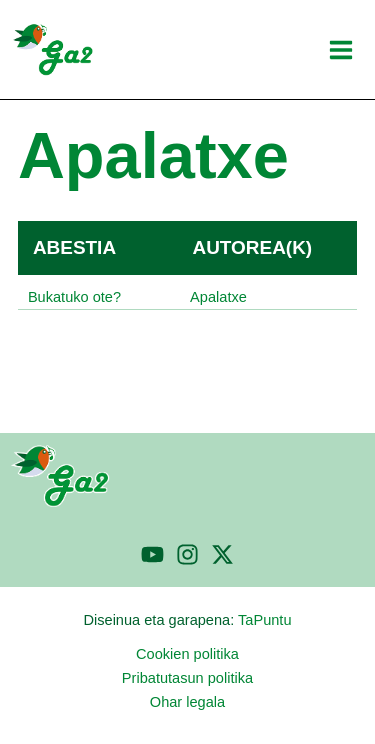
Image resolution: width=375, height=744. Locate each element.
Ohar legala (187, 702)
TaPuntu (265, 620)
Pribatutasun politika (187, 678)
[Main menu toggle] (341, 50)
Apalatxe (218, 297)
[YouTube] (152, 554)
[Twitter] (222, 554)
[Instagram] (187, 554)
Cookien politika (187, 654)
